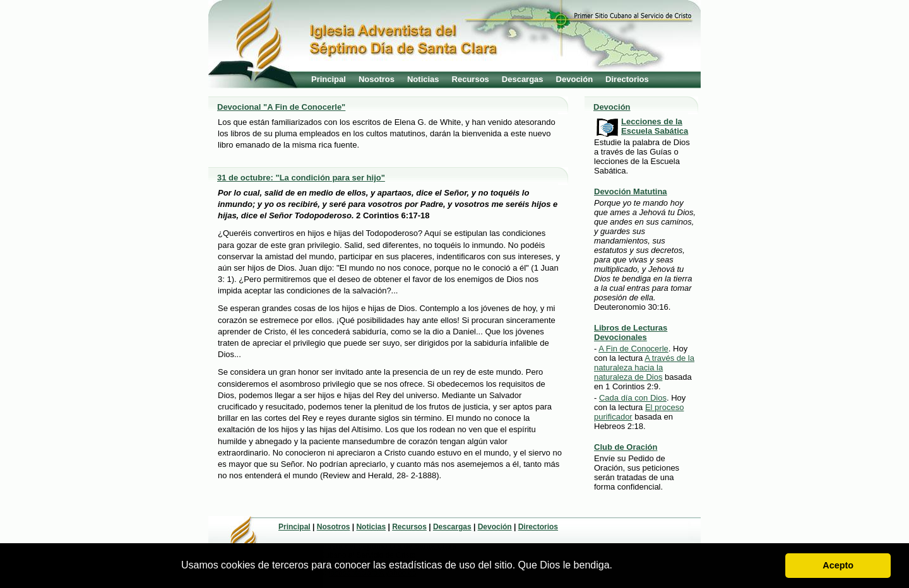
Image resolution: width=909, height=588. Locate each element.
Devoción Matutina (631, 191)
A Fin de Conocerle (633, 349)
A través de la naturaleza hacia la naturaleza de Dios (644, 367)
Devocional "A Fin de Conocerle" (281, 107)
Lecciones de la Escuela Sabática (655, 126)
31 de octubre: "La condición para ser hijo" (301, 178)
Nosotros (377, 79)
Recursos (471, 79)
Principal (329, 79)
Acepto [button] (838, 565)
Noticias (423, 79)
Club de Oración (626, 447)
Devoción (575, 79)
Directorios (627, 79)
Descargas (523, 79)
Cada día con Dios (633, 398)
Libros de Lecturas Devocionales (631, 332)
